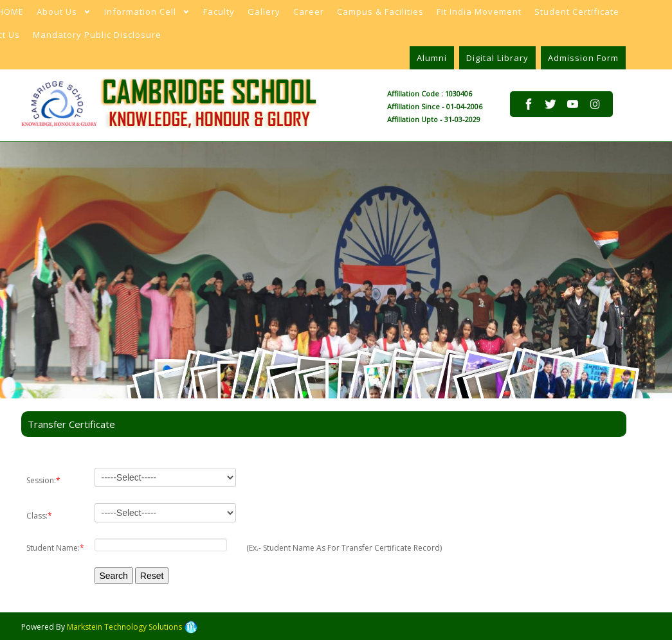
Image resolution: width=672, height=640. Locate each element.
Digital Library (497, 58)
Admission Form (583, 58)
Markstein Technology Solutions (132, 627)
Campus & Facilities (380, 12)
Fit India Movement (479, 12)
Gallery (264, 12)
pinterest (572, 115)
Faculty (219, 12)
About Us (60, 14)
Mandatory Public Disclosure (97, 35)
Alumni (432, 58)
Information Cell (143, 14)
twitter (550, 104)
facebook (529, 104)
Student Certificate (577, 12)
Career (309, 12)
